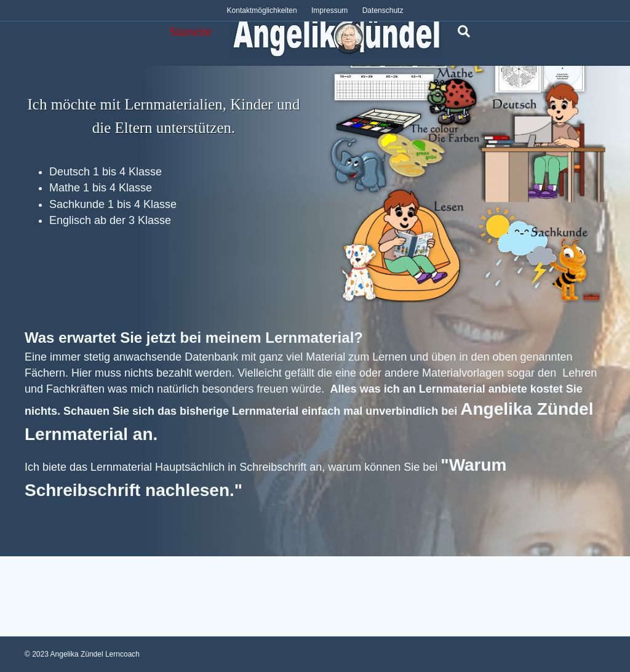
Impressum (329, 10)
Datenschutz (383, 10)
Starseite (190, 31)
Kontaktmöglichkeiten (262, 10)
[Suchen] (461, 31)
